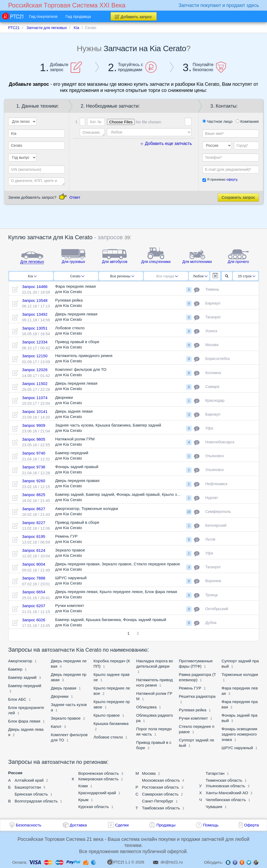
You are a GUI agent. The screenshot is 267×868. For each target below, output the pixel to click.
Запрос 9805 (33, 439)
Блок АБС (17, 699)
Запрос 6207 (33, 606)
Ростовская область (160, 787)
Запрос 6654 (33, 592)
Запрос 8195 (33, 536)
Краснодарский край (97, 793)
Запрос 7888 (33, 578)
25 (247, 276)
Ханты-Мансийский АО (227, 793)
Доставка (78, 825)
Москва (149, 773)
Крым (83, 800)
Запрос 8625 (33, 495)
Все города (167, 276)
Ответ (75, 197)
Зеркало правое (66, 718)
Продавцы (166, 825)
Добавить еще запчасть (166, 143)
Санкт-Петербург (158, 801)
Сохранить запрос (238, 197)
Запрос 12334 (35, 342)
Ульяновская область (225, 786)
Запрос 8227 (33, 523)
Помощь (211, 825)
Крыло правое (107, 715)
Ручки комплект (194, 718)
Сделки (122, 825)
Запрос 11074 (35, 398)
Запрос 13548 (35, 300)
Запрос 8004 (33, 564)
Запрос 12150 (35, 356)
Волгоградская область (36, 801)
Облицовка (147, 707)
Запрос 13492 (35, 314)
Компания (247, 121)
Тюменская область (224, 780)
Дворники (60, 696)
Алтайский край (29, 780)
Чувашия (214, 807)
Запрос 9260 (33, 481)
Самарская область (160, 794)
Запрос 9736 (33, 467)
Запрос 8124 (33, 550)
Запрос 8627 (33, 509)
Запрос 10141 (35, 411)
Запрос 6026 (33, 620)
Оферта (251, 825)
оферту (232, 180)
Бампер (15, 669)
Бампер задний (23, 677)
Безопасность (29, 825)
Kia (32, 276)
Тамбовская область (161, 808)
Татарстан (215, 773)
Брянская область (31, 794)
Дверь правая (64, 688)
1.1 (119, 862)
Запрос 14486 (35, 287)
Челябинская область (226, 800)
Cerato (77, 276)
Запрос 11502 (35, 384)
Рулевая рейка (193, 710)
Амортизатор (20, 661)
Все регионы (122, 276)
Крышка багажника (111, 723)
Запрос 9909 (33, 425)
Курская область (93, 807)
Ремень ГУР (190, 688)
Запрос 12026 (35, 370)
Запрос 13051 (35, 328)
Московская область (161, 780)
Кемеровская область (98, 779)
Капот (56, 726)
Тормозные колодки (240, 674)
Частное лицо (218, 121)
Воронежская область (98, 773)
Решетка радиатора (197, 696)
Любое (200, 276)
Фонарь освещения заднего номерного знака (240, 734)
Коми (83, 786)
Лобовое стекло (108, 737)
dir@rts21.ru (172, 862)
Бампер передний (25, 686)
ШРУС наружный (237, 748)
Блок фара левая (24, 721)
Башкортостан (28, 787)
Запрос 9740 (33, 453)
